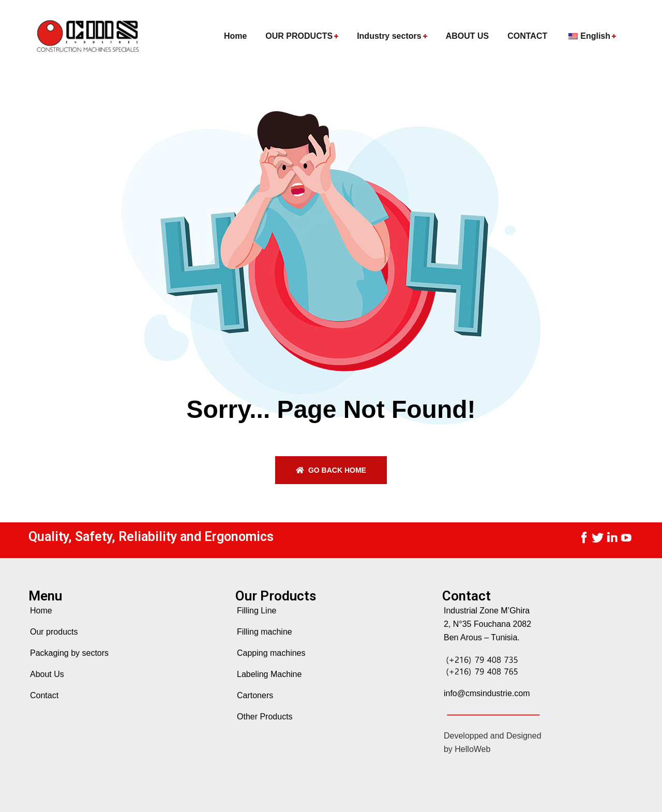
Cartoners (255, 695)
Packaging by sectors (69, 653)
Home (41, 611)
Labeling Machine (269, 674)
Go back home (331, 470)
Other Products (265, 717)
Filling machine (265, 632)
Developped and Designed (493, 736)
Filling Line (257, 611)
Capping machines (271, 653)
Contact (44, 695)
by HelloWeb (467, 749)
